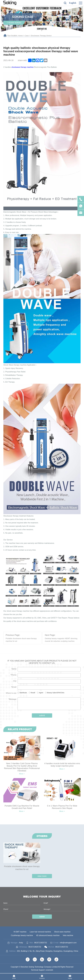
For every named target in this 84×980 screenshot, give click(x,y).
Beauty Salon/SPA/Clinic (56, 693)
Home (21, 36)
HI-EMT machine (20, 932)
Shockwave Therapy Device (42, 36)
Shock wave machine (63, 932)
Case (27, 36)
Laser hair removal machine (40, 932)
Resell (33, 693)
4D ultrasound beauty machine (48, 936)
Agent (41, 693)
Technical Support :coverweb (42, 970)
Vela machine (68, 936)
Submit (42, 917)
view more (42, 876)
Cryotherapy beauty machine (22, 936)
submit (42, 716)
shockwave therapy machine (23, 67)
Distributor (23, 693)
